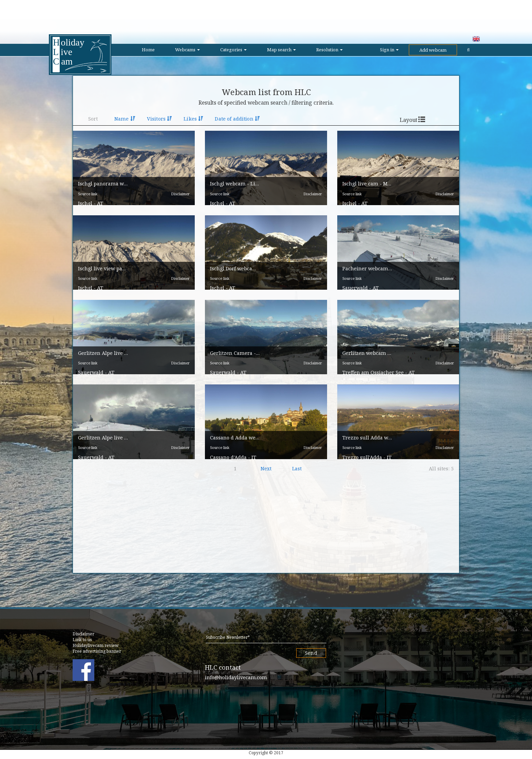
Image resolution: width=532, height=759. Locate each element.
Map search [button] (281, 50)
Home (148, 50)
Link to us (82, 640)
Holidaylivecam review (96, 645)
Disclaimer (180, 200)
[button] (134, 168)
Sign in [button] (389, 50)
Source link (88, 200)
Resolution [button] (329, 50)
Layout (408, 120)
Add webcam (433, 50)
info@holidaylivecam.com (236, 677)
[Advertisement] (266, 15)
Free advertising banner (97, 651)
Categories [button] (233, 50)
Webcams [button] (187, 50)
